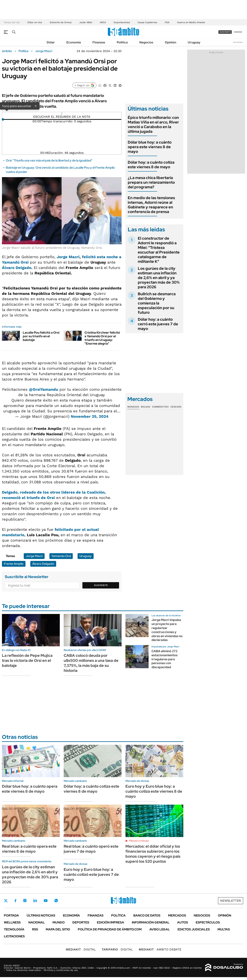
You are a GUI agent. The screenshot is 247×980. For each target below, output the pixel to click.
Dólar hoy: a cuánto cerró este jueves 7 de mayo (158, 324)
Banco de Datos (147, 915)
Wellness (12, 922)
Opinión (170, 42)
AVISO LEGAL (160, 929)
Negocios (146, 42)
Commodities (160, 407)
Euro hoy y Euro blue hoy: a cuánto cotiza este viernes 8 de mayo (154, 791)
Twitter (6, 901)
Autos (183, 922)
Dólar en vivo (35, 22)
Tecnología (14, 929)
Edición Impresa (110, 922)
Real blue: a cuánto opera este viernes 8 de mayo (29, 849)
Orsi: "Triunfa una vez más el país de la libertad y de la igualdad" (49, 160)
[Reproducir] (62, 114)
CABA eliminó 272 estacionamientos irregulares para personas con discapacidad (165, 659)
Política (122, 42)
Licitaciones (14, 936)
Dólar (51, 42)
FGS (167, 22)
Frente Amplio (14, 564)
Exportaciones (122, 22)
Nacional (37, 922)
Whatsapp (56, 901)
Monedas (133, 407)
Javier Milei (86, 22)
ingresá (238, 32)
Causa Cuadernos (147, 22)
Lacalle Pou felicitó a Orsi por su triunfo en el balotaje (41, 336)
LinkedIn (35, 901)
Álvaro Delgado (17, 268)
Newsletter (238, 42)
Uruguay (194, 42)
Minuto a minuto (139, 841)
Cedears (176, 407)
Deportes (81, 922)
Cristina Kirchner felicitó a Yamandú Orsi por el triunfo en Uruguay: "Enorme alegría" (102, 338)
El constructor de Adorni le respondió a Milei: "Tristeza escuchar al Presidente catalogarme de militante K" (159, 250)
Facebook (15, 901)
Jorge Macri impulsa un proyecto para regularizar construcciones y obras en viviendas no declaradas (167, 630)
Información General (151, 922)
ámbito (7, 51)
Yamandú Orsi (61, 556)
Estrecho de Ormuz (61, 22)
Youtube (46, 901)
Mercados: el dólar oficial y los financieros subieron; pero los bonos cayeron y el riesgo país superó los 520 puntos (153, 854)
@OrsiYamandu (44, 389)
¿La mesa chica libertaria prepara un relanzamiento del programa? (151, 182)
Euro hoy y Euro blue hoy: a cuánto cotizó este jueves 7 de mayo (91, 874)
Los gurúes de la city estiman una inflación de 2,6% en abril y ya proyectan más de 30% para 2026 (159, 278)
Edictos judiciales (194, 929)
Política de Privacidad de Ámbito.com (110, 929)
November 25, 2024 (90, 416)
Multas (224, 929)
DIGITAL (81, 949)
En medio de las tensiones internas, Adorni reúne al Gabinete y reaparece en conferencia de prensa (151, 205)
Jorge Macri (44, 51)
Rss (35, 929)
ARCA (103, 22)
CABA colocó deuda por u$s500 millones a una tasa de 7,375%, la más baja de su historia (91, 663)
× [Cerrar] (36, 106)
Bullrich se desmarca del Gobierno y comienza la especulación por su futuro (157, 303)
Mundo (59, 922)
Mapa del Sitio (58, 929)
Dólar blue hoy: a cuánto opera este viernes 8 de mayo (150, 147)
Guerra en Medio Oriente (191, 22)
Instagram (25, 901)
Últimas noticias (41, 915)
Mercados (177, 915)
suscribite (225, 32)
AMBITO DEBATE (160, 949)
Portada (11, 915)
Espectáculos (208, 922)
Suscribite (101, 585)
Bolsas (145, 407)
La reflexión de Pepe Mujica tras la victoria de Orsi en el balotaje (27, 660)
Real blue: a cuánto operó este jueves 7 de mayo (91, 849)
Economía (74, 42)
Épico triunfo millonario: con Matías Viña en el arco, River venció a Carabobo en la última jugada (153, 124)
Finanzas (99, 42)
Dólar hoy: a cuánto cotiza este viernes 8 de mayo (151, 165)
